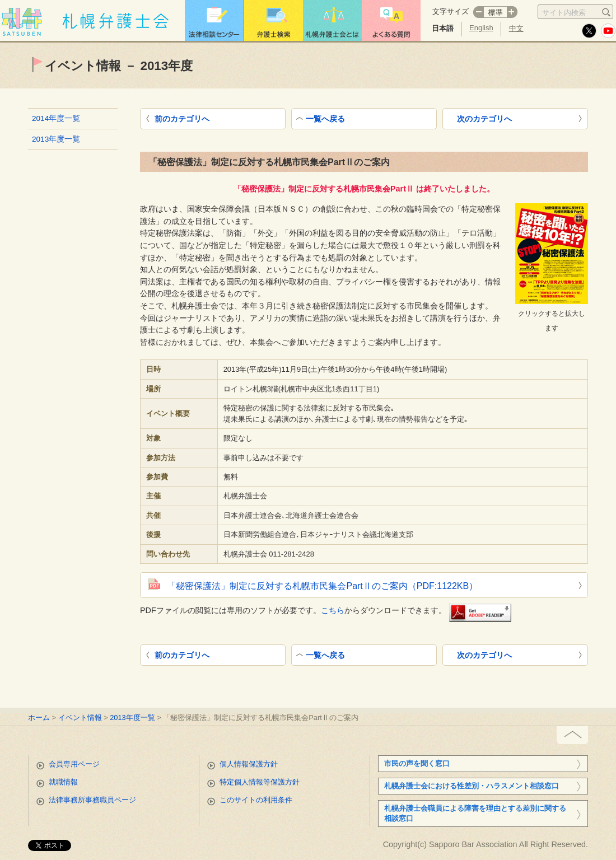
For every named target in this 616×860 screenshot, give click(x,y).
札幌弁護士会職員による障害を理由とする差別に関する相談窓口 (475, 813)
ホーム (39, 718)
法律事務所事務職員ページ (92, 800)
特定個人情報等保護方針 (260, 782)
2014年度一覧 (56, 118)
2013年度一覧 (56, 139)
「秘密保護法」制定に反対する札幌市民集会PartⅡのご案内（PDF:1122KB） (322, 586)
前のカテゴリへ (182, 119)
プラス (512, 12)
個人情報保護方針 (249, 764)
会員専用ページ (74, 764)
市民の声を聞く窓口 (417, 763)
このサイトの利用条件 (256, 800)
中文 (516, 28)
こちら (333, 610)
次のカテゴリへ (484, 119)
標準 (495, 12)
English (481, 28)
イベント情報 (80, 718)
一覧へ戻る (325, 119)
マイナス (478, 12)
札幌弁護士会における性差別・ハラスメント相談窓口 (472, 786)
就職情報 (63, 782)
